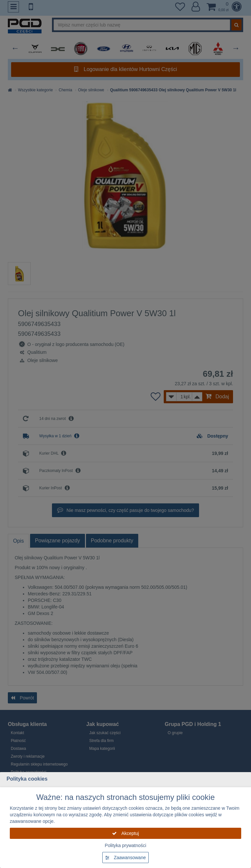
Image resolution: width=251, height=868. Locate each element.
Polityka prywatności (126, 845)
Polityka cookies (27, 779)
